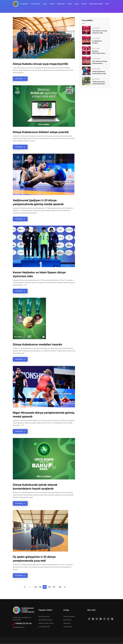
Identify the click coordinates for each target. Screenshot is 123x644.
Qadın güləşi (67, 623)
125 (45, 587)
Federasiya (24, 4)
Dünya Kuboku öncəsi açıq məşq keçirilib (40, 64)
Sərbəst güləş (67, 620)
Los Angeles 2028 (44, 627)
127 (54, 587)
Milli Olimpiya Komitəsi (45, 620)
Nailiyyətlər (61, 4)
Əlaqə (77, 4)
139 (60, 587)
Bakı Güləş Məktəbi (96, 4)
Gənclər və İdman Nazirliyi (46, 623)
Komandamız (35, 4)
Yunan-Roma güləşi (69, 617)
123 (35, 587)
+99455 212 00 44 (23, 624)
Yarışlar (52, 4)
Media (70, 4)
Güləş (45, 4)
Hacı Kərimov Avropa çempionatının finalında (100, 63)
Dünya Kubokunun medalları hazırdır (38, 344)
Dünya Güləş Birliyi (44, 617)
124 (40, 587)
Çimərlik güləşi (68, 627)
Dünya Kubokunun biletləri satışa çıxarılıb (41, 132)
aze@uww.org (20, 627)
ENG (107, 4)
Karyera (84, 4)
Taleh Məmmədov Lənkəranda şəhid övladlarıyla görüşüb (99, 84)
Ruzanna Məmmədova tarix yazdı (99, 53)
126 (49, 587)
